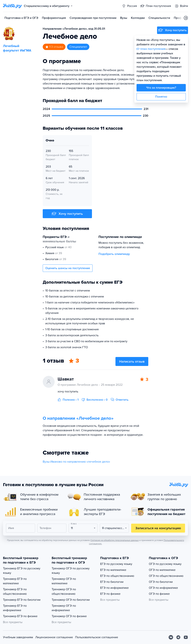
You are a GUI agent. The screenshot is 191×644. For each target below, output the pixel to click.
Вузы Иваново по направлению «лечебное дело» (76, 462)
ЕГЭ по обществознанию (117, 576)
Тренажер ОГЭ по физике (69, 616)
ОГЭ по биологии (161, 582)
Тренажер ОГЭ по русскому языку (71, 571)
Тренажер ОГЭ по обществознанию (64, 592)
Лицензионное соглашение (54, 637)
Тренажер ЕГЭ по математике (15, 581)
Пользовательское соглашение (97, 637)
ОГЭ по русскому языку (165, 564)
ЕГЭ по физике (110, 594)
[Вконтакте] (171, 637)
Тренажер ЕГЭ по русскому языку (22, 571)
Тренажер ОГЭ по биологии (71, 600)
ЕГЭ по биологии (112, 582)
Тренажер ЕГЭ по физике (20, 616)
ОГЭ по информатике (163, 588)
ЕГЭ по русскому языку (116, 564)
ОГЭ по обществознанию (166, 576)
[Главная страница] (12, 6)
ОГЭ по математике (162, 570)
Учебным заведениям (18, 637)
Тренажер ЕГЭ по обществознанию (15, 592)
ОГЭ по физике (159, 594)
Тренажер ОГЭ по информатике (64, 608)
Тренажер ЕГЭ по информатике (15, 608)
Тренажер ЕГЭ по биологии (22, 600)
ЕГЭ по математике (113, 570)
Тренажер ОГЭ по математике (64, 581)
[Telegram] (178, 637)
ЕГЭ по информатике (114, 588)
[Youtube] (186, 637)
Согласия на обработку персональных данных (115, 540)
